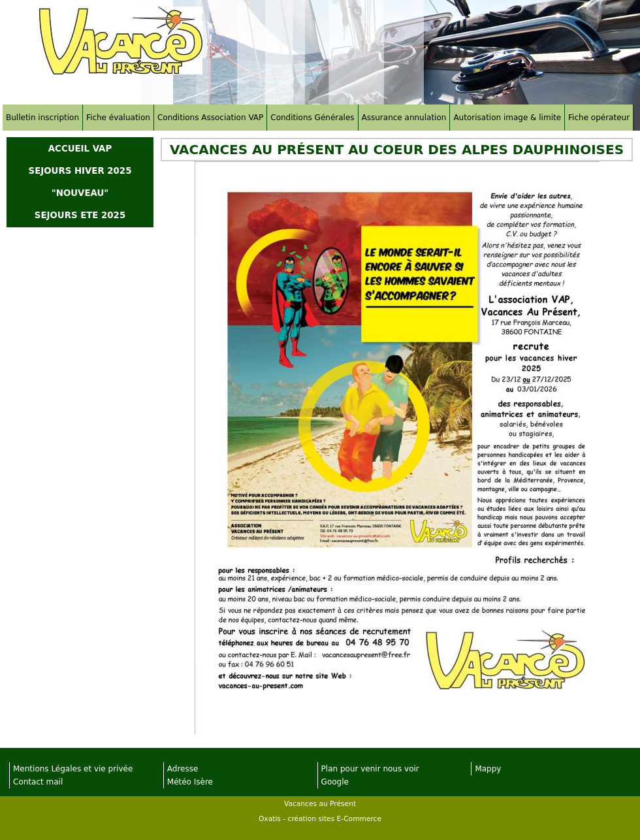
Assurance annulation (404, 118)
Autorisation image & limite (507, 118)
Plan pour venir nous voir (370, 769)
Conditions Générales (312, 118)
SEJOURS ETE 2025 (80, 215)
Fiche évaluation (118, 118)
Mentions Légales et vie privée (73, 769)
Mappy (488, 769)
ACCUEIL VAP (80, 149)
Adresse (183, 769)
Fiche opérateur (599, 118)
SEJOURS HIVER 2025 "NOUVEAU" (80, 182)
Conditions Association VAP (210, 118)
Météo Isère (190, 782)
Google (335, 782)
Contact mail (38, 782)
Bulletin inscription (42, 118)
